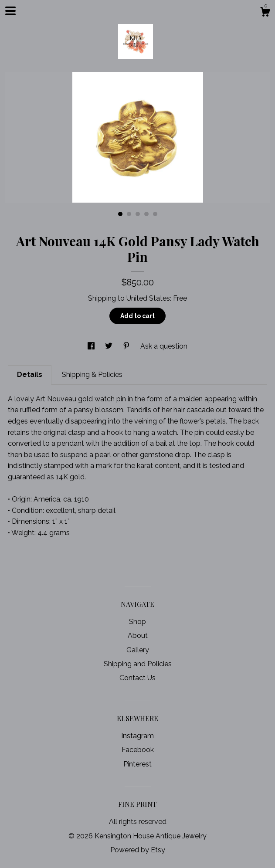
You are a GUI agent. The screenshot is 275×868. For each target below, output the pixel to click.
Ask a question (164, 346)
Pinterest (137, 764)
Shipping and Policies (138, 664)
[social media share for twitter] (110, 346)
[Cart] (265, 13)
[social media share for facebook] (92, 346)
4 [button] (146, 214)
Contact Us (137, 678)
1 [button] (120, 214)
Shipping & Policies (92, 375)
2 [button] (129, 214)
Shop (137, 622)
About (138, 636)
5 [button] (155, 214)
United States (148, 298)
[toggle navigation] (10, 11)
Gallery (138, 650)
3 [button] (138, 214)
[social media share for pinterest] (127, 346)
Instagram (137, 736)
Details (30, 375)
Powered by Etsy (138, 850)
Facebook (138, 750)
